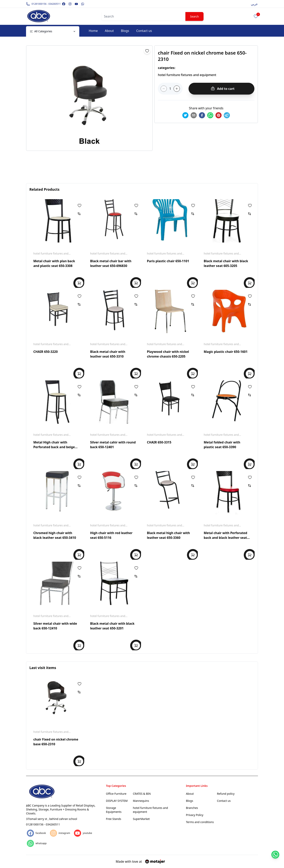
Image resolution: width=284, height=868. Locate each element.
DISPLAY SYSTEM (117, 801)
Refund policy (226, 794)
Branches (192, 808)
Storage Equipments (114, 810)
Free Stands (114, 819)
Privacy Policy (195, 815)
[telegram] (227, 115)
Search (194, 16)
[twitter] (185, 115)
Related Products (44, 189)
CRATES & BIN (142, 794)
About (109, 31)
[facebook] (202, 115)
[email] (194, 115)
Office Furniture (116, 794)
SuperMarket (141, 819)
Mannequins (141, 801)
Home (93, 31)
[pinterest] (219, 115)
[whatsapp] (210, 115)
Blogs (125, 31)
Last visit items (43, 668)
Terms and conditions (200, 822)
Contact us (144, 31)
